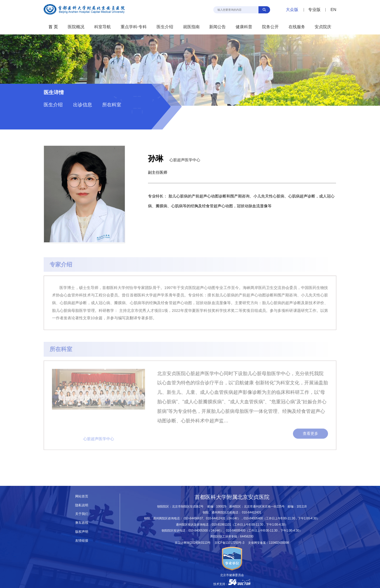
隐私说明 (82, 505)
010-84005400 (253, 518)
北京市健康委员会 (232, 575)
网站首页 (82, 496)
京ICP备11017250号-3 (231, 543)
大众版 (292, 10)
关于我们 (82, 514)
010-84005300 (198, 531)
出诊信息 (83, 105)
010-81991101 (221, 525)
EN (333, 10)
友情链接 (82, 540)
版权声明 (82, 532)
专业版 (314, 10)
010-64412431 (252, 512)
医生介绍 (53, 105)
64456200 (247, 536)
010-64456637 (193, 518)
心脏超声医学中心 (185, 160)
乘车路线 (82, 523)
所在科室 (112, 105)
